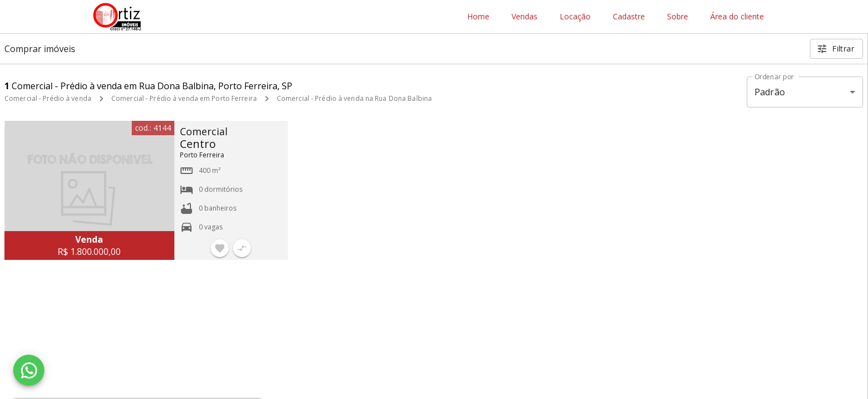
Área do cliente (737, 17)
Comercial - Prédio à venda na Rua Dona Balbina (354, 98)
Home (478, 17)
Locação (575, 17)
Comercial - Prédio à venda (48, 98)
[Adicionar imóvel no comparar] (242, 248)
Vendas (525, 17)
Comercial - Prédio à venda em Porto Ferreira (184, 98)
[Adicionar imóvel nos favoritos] (220, 248)
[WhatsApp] (29, 370)
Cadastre (629, 17)
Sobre (678, 17)
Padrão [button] (770, 92)
